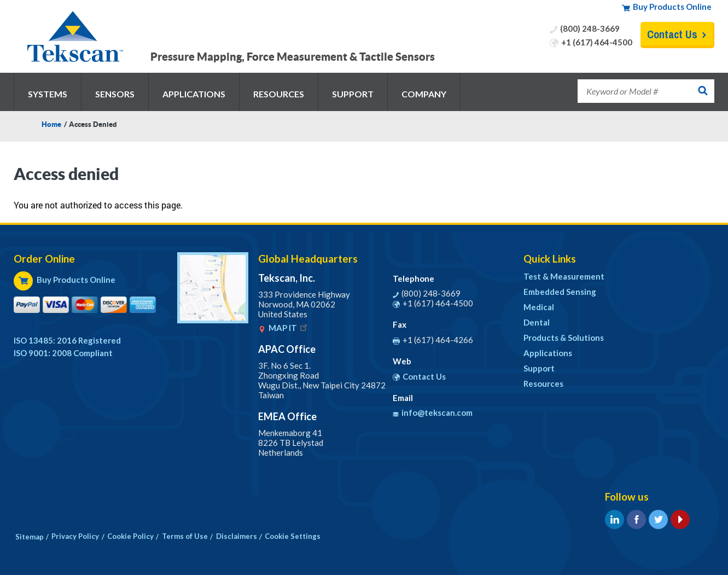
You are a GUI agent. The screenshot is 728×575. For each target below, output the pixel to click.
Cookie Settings (293, 536)
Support (353, 94)
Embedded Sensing (560, 292)
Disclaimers (237, 536)
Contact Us (672, 34)
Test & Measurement (564, 276)
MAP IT (289, 328)
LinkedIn (615, 519)
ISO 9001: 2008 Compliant (63, 353)
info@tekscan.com (437, 413)
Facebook (636, 519)
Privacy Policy (75, 536)
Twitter (658, 519)
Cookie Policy (130, 536)
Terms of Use (185, 536)
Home (51, 124)
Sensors (115, 94)
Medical (539, 307)
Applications (194, 94)
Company (424, 94)
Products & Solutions (564, 338)
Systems (48, 94)
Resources (279, 94)
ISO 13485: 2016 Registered (67, 340)
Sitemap (30, 537)
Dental (537, 322)
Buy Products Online (672, 7)
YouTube (680, 519)
